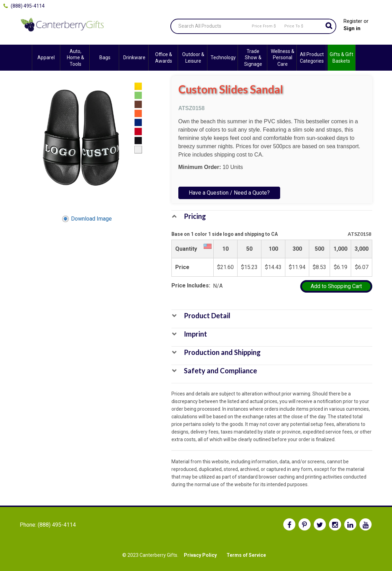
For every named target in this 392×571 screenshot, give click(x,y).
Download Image (87, 219)
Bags (105, 57)
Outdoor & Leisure (193, 57)
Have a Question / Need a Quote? (229, 193)
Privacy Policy (200, 555)
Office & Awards (164, 57)
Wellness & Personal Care (283, 57)
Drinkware (134, 57)
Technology (223, 57)
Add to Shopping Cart (336, 286)
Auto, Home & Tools (75, 57)
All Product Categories (312, 57)
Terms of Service (246, 555)
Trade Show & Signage (253, 57)
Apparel (46, 57)
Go (329, 26)
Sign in (352, 28)
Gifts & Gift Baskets (341, 57)
